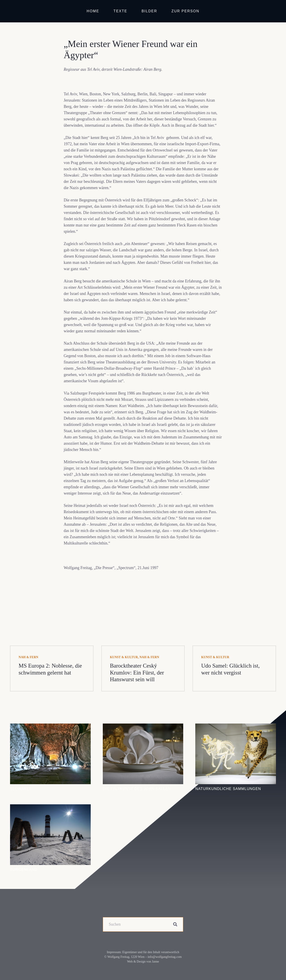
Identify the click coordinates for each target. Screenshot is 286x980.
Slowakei (20, 789)
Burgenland (24, 869)
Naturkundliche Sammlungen (228, 789)
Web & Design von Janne (143, 962)
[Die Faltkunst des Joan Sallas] (143, 727)
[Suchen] (143, 924)
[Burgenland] (50, 807)
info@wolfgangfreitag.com (165, 957)
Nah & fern (28, 657)
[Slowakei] (50, 727)
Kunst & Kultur (124, 657)
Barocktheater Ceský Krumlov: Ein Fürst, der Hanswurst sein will (137, 672)
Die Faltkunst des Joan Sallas (137, 789)
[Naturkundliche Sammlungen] (236, 727)
